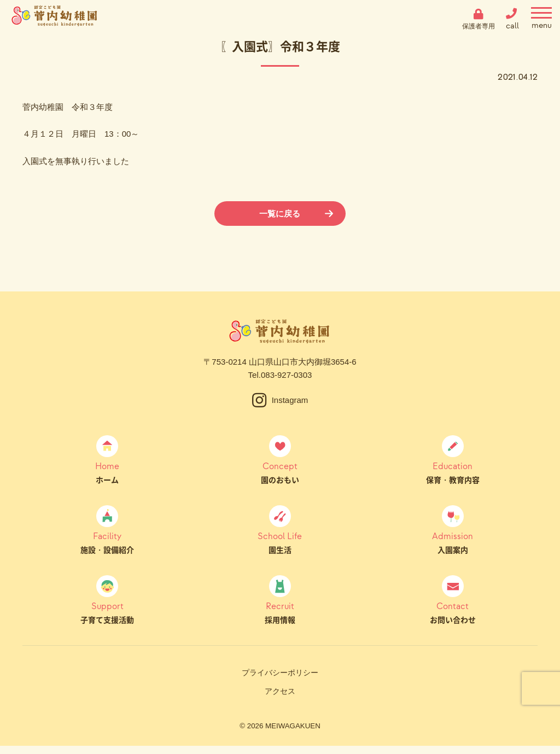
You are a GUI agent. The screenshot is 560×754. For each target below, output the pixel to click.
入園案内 (453, 542)
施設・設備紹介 (107, 542)
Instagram (290, 400)
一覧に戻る (280, 214)
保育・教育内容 (453, 472)
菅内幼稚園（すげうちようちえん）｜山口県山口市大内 (55, 19)
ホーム (107, 472)
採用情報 (280, 612)
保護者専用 (479, 26)
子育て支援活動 (107, 612)
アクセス (280, 691)
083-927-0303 (286, 375)
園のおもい (280, 472)
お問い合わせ (453, 612)
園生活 (280, 542)
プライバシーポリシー (280, 673)
